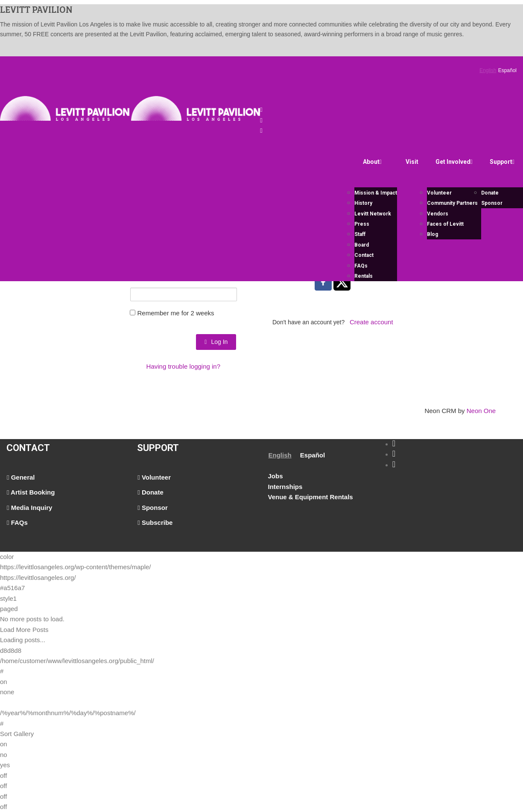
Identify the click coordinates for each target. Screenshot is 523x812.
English (488, 70)
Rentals (364, 276)
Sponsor (492, 203)
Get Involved (454, 162)
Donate (490, 193)
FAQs (361, 266)
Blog (432, 234)
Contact (364, 255)
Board (362, 245)
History (363, 203)
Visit (412, 162)
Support (502, 162)
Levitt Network (373, 214)
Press (362, 224)
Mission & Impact (376, 193)
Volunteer (439, 193)
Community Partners (452, 203)
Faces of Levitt (445, 224)
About (372, 162)
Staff (360, 234)
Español (507, 70)
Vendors (438, 214)
